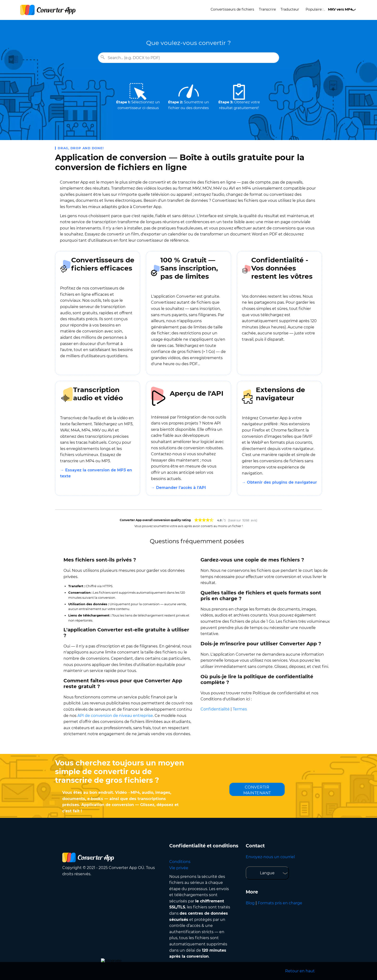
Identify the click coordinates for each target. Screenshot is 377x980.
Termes (240, 709)
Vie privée (179, 868)
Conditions (180, 862)
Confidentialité (215, 709)
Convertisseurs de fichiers (232, 9)
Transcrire (267, 9)
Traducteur (290, 9)
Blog (250, 903)
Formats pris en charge (280, 903)
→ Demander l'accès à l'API (178, 488)
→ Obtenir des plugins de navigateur (279, 482)
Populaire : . (329, 9)
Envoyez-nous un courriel (270, 857)
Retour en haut (300, 971)
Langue (267, 873)
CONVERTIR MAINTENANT (257, 790)
